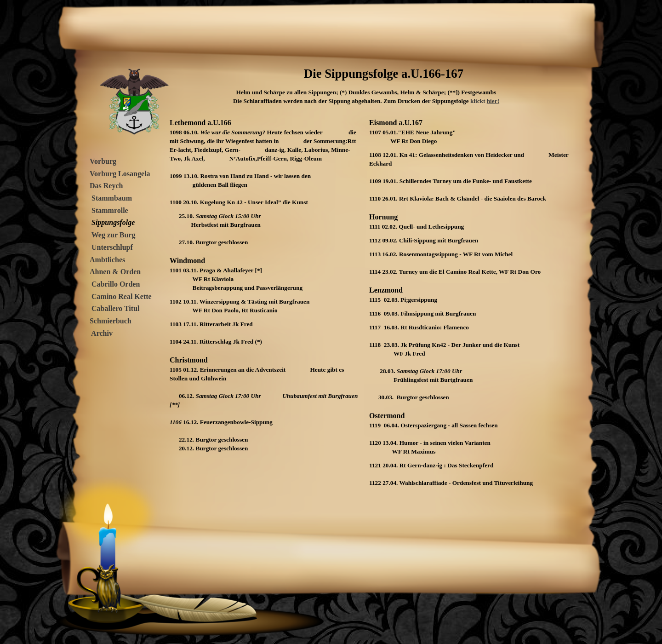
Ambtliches (107, 260)
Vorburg (103, 161)
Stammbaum (111, 198)
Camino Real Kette (122, 296)
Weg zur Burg (112, 235)
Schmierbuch (111, 321)
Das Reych (106, 186)
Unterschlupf (112, 247)
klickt (479, 101)
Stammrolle (110, 210)
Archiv (101, 333)
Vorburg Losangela (120, 174)
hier (493, 101)
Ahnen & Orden (115, 272)
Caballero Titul (115, 308)
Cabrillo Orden (116, 284)
